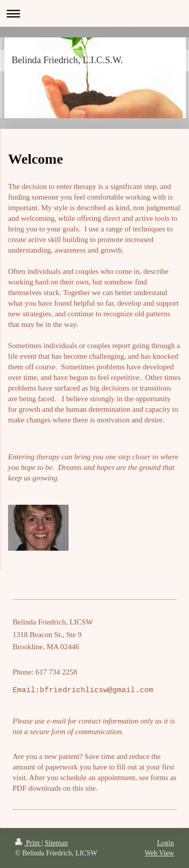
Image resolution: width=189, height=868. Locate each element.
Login (166, 843)
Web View (159, 853)
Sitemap (56, 843)
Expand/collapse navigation (94, 13)
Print (28, 843)
